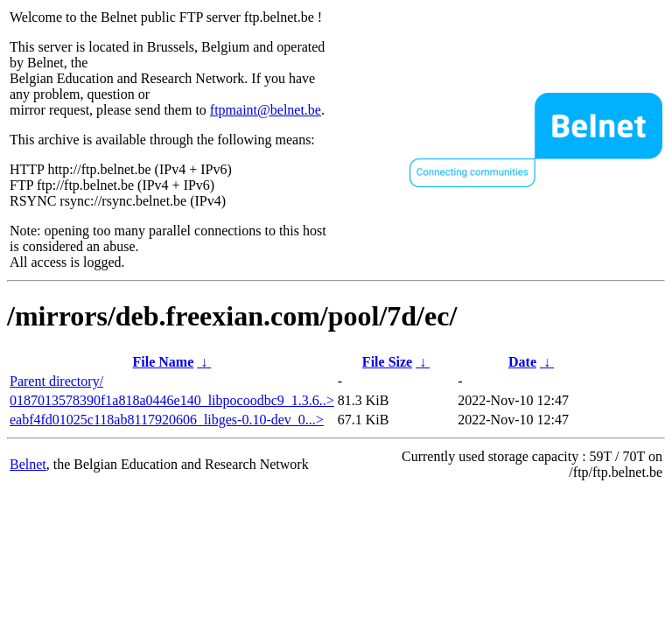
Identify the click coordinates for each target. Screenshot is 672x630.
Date (522, 362)
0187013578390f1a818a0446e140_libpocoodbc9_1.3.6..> (172, 400)
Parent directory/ (56, 381)
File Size (387, 362)
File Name (164, 362)
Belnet (28, 464)
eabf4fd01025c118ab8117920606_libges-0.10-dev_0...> (167, 420)
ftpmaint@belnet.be (266, 110)
